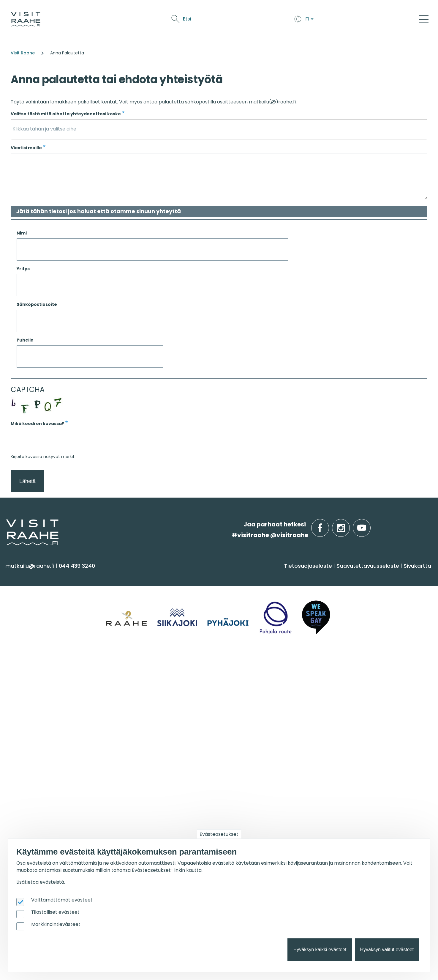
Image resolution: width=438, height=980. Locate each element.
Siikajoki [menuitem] (339, 591)
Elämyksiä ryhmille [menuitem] (141, 697)
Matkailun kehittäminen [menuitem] (42, 792)
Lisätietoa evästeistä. (41, 882)
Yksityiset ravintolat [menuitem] (142, 686)
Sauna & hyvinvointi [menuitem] (36, 591)
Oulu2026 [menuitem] (132, 765)
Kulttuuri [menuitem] (20, 614)
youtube (369, 524)
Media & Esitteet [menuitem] (31, 721)
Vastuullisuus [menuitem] (27, 732)
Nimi (22, 233)
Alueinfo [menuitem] (343, 576)
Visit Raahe (23, 53)
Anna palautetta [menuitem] (33, 709)
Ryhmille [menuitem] (131, 670)
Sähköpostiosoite (37, 304)
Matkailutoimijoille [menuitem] (41, 765)
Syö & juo (245, 20)
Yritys (23, 269)
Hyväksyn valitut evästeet (387, 950)
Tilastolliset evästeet (55, 912)
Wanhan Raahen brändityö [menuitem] (47, 838)
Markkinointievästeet (56, 924)
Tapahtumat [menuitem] (245, 670)
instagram (349, 524)
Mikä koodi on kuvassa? (37, 423)
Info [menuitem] (15, 670)
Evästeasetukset (219, 834)
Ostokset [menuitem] (20, 638)
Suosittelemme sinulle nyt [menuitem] (375, 670)
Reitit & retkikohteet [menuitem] (35, 649)
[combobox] (219, 129)
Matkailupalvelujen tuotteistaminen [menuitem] (35, 824)
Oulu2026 (336, 20)
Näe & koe (272, 20)
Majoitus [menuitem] (127, 591)
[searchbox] (219, 129)
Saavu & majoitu (209, 20)
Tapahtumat (304, 20)
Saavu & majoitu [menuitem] (144, 576)
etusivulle (7, 524)
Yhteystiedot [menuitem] (26, 697)
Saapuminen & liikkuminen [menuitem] (153, 603)
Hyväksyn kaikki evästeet (320, 950)
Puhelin (25, 340)
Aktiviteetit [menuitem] (23, 603)
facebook (328, 524)
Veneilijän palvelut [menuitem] (355, 709)
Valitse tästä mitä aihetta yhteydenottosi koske (66, 114)
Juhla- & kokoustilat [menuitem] (143, 709)
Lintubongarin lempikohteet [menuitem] (368, 697)
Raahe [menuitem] (338, 614)
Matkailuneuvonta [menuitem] (34, 686)
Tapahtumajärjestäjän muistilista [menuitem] (41, 806)
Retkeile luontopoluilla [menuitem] (360, 721)
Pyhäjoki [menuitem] (340, 603)
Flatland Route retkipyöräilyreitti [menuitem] (373, 732)
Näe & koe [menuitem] (26, 576)
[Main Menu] (424, 19)
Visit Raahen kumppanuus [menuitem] (46, 780)
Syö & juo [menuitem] (238, 576)
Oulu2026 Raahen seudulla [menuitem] (367, 686)
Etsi (380, 19)
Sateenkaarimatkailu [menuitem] (38, 744)
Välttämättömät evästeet (62, 900)
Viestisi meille (26, 148)
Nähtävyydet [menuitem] (27, 626)
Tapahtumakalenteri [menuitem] (252, 686)
